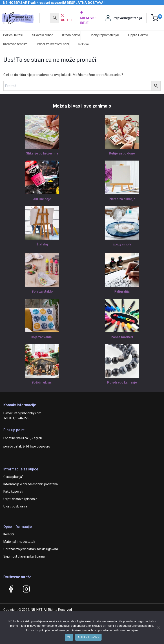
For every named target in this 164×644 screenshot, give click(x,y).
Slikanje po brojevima (42, 153)
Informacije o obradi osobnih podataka (31, 484)
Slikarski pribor (42, 35)
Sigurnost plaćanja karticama (24, 556)
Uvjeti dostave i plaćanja (20, 499)
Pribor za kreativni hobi (53, 44)
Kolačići (9, 534)
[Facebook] (11, 589)
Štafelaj (42, 244)
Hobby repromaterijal (104, 35)
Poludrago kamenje (122, 382)
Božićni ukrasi (13, 35)
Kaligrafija (122, 291)
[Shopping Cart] (157, 18)
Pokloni (84, 44)
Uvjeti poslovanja (15, 506)
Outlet (66, 18)
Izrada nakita (71, 35)
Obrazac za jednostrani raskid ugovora (31, 549)
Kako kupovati (13, 492)
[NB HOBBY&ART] (18, 18)
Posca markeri (122, 337)
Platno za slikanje (122, 199)
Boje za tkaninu (42, 337)
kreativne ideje (88, 18)
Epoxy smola (122, 244)
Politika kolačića (88, 637)
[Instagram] (26, 589)
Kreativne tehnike (15, 44)
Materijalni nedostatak (19, 542)
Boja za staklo (42, 291)
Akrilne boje (42, 199)
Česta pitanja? (13, 477)
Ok (69, 637)
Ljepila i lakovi (138, 35)
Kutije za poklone (122, 153)
